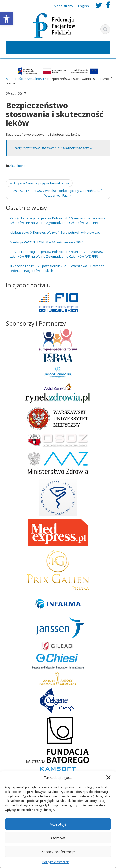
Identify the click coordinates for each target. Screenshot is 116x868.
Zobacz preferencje (58, 852)
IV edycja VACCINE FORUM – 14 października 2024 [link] (47, 242)
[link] (6, 19)
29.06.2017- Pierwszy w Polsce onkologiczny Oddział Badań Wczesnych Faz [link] (58, 193)
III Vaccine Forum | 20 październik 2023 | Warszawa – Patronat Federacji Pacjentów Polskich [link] (57, 268)
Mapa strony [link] (63, 6)
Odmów (58, 838)
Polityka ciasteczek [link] (56, 862)
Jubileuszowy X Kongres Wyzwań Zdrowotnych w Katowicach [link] (56, 232)
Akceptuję (58, 824)
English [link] (83, 6)
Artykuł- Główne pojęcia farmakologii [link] (39, 183)
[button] (109, 778)
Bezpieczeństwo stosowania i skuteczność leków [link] (53, 148)
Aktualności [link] (18, 166)
